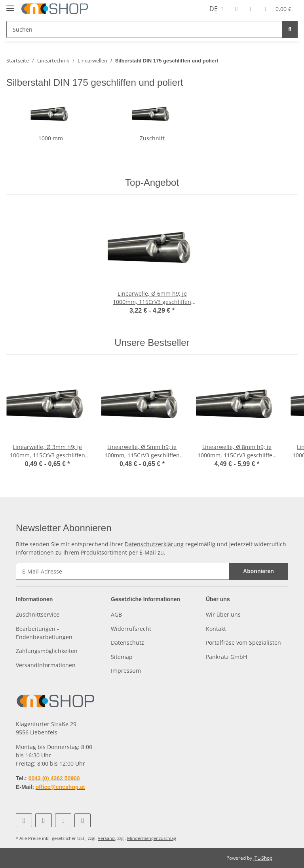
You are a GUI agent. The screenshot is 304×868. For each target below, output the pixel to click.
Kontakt (216, 629)
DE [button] (214, 9)
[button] (236, 9)
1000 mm (51, 138)
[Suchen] (144, 29)
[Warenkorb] (278, 9)
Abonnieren (258, 571)
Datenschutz (127, 643)
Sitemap (122, 657)
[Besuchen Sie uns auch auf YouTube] (43, 820)
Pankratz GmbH (226, 657)
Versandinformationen (46, 665)
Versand (106, 838)
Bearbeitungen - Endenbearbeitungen (44, 633)
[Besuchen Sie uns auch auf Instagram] (63, 820)
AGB (116, 614)
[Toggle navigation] (10, 5)
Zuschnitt (152, 138)
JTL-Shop (263, 858)
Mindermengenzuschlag (152, 838)
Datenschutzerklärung (154, 544)
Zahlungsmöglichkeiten (47, 651)
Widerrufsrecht (131, 629)
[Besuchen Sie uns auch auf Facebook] (24, 820)
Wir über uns (223, 614)
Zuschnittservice (38, 614)
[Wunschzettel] (251, 9)
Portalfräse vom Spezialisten (243, 643)
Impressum (126, 671)
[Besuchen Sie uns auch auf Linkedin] (83, 820)
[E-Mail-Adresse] (123, 571)
